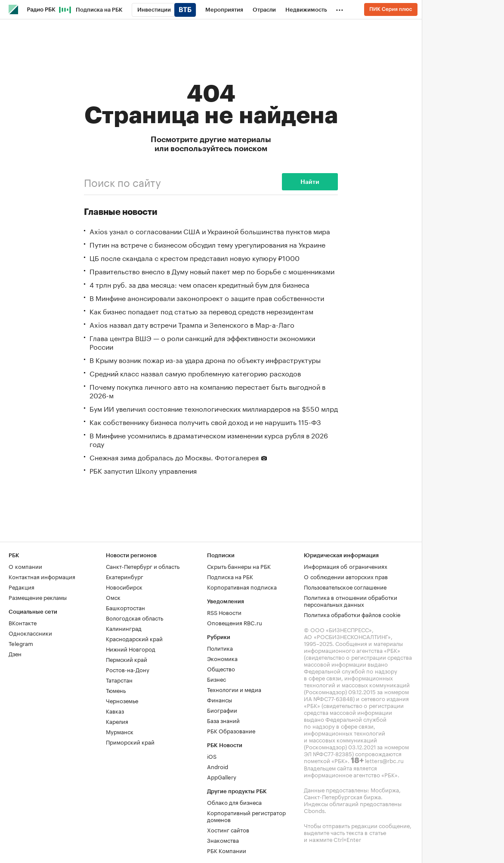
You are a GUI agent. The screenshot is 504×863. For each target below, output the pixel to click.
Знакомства (223, 840)
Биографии (222, 710)
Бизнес (216, 679)
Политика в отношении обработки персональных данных (351, 600)
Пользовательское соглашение (345, 587)
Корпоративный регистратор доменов (246, 816)
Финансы (220, 699)
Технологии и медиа (234, 689)
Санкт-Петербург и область (143, 566)
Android (218, 766)
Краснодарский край (134, 638)
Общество (221, 668)
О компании (25, 566)
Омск (113, 597)
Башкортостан (125, 607)
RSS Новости (224, 612)
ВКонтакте (23, 622)
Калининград (124, 628)
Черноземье (122, 700)
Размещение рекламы (38, 597)
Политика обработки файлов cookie (352, 614)
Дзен (15, 653)
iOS (212, 756)
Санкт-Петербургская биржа (342, 796)
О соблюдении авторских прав (346, 576)
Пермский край (127, 659)
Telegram (21, 643)
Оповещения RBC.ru (235, 622)
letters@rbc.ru (384, 760)
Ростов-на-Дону (128, 669)
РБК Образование (231, 730)
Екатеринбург (125, 576)
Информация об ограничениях (346, 566)
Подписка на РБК (230, 576)
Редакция (22, 587)
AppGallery (222, 776)
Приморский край (130, 742)
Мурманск (120, 731)
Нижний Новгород (131, 649)
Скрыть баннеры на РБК (239, 566)
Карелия (117, 721)
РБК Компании (227, 850)
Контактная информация (42, 576)
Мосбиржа (385, 789)
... (340, 8)
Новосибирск (124, 587)
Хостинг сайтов (228, 829)
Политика (220, 648)
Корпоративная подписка (242, 587)
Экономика (222, 658)
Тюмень (116, 690)
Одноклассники (30, 633)
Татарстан (119, 680)
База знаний (223, 720)
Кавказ (115, 711)
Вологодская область (135, 618)
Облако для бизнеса (234, 802)
